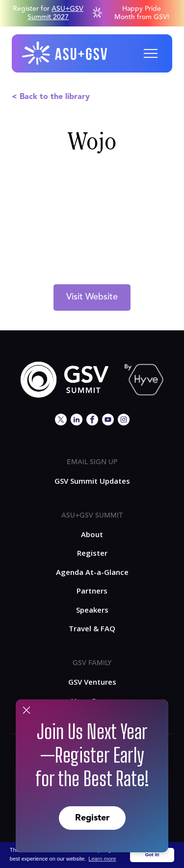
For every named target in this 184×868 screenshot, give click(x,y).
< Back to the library (51, 97)
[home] (65, 53)
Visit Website (92, 297)
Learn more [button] (102, 859)
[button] (151, 53)
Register (92, 818)
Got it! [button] (152, 855)
